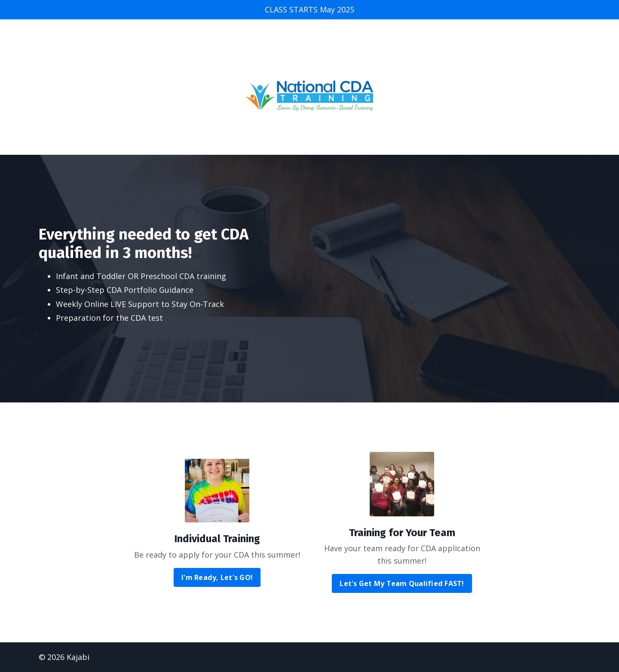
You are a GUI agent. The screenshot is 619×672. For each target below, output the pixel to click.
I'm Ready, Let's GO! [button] (217, 577)
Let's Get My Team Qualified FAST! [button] (402, 583)
